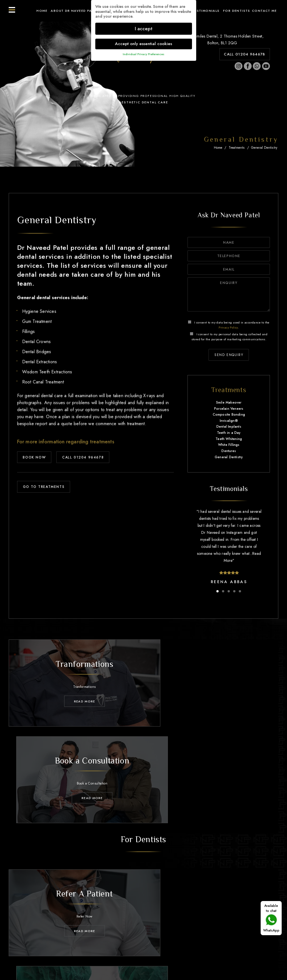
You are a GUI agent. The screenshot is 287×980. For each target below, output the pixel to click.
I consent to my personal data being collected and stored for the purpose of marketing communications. (229, 337)
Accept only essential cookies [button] (143, 44)
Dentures (229, 451)
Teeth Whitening (229, 439)
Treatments (237, 148)
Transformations (145, 917)
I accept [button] (144, 29)
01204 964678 (149, 931)
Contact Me (244, 917)
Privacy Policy (228, 327)
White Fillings (229, 445)
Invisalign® (229, 421)
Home (42, 11)
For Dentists (237, 11)
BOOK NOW (34, 457)
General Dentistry (264, 148)
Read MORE (74, 695)
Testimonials (206, 11)
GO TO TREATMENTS (44, 487)
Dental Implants (229, 427)
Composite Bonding (229, 415)
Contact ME (264, 11)
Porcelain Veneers (229, 409)
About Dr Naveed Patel (74, 11)
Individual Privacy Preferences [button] (143, 54)
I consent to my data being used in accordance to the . (229, 325)
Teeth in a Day (229, 433)
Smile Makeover (229, 402)
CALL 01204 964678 (245, 54)
